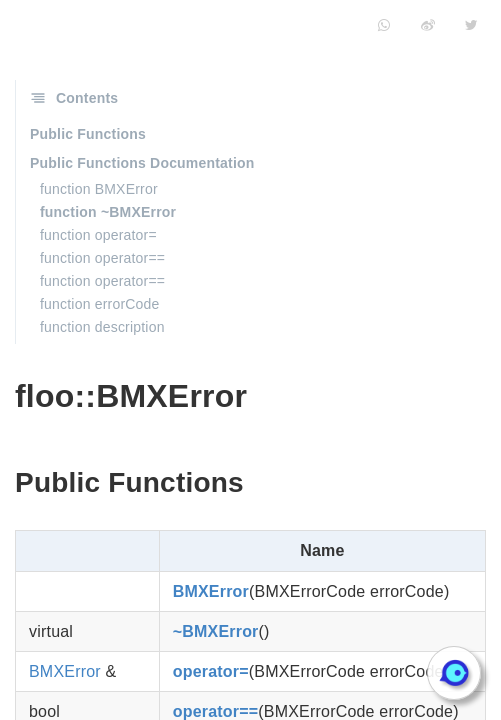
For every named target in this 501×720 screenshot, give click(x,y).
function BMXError (99, 189)
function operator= (98, 235)
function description (102, 327)
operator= (211, 671)
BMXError (211, 591)
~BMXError (216, 631)
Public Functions (88, 134)
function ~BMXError (108, 212)
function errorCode (100, 304)
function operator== (102, 258)
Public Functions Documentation (142, 163)
